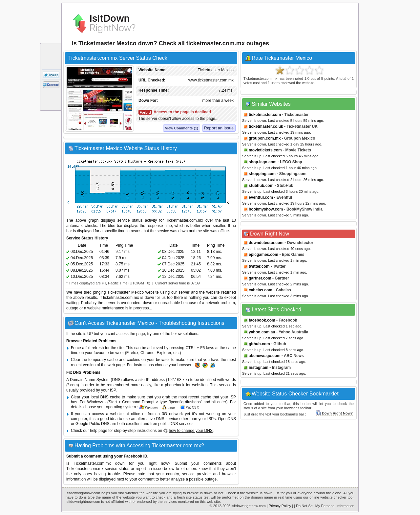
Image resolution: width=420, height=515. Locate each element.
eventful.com (261, 197)
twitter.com (259, 266)
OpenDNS (227, 419)
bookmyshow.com (266, 209)
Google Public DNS (92, 424)
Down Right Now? (334, 413)
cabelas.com (261, 290)
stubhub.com (261, 186)
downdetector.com (266, 243)
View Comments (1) (182, 128)
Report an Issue (219, 128)
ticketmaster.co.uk (266, 126)
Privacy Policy (280, 506)
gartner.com (260, 278)
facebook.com (262, 320)
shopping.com (262, 174)
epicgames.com (263, 255)
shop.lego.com (263, 162)
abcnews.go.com (265, 356)
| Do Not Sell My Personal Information (324, 506)
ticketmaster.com (265, 115)
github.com (259, 344)
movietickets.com (265, 150)
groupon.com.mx (265, 138)
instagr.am (259, 368)
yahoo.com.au (262, 332)
